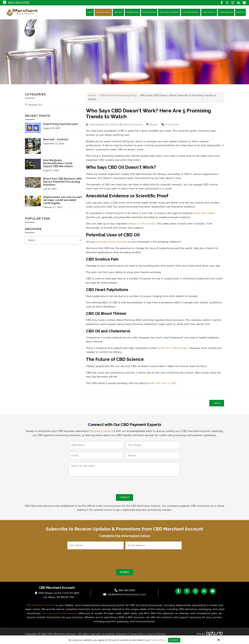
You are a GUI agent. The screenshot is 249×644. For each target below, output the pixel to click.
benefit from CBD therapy (172, 350)
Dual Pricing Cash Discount (61, 126)
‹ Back (216, 405)
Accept (174, 640)
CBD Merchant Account (40, 609)
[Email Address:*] (153, 549)
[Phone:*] (153, 458)
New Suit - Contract (56, 141)
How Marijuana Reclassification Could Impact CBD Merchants (58, 165)
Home (92, 97)
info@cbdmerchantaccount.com (127, 598)
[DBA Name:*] (96, 448)
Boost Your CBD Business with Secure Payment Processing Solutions (62, 183)
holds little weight (204, 215)
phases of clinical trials (141, 225)
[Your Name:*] (153, 448)
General (154, 126)
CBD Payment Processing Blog (118, 97)
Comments (173, 126)
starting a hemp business (112, 244)
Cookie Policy (158, 640)
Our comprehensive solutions (60, 617)
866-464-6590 (16, 3)
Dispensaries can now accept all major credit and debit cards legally (62, 202)
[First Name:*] (96, 549)
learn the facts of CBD (162, 385)
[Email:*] (96, 458)
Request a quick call (103, 434)
